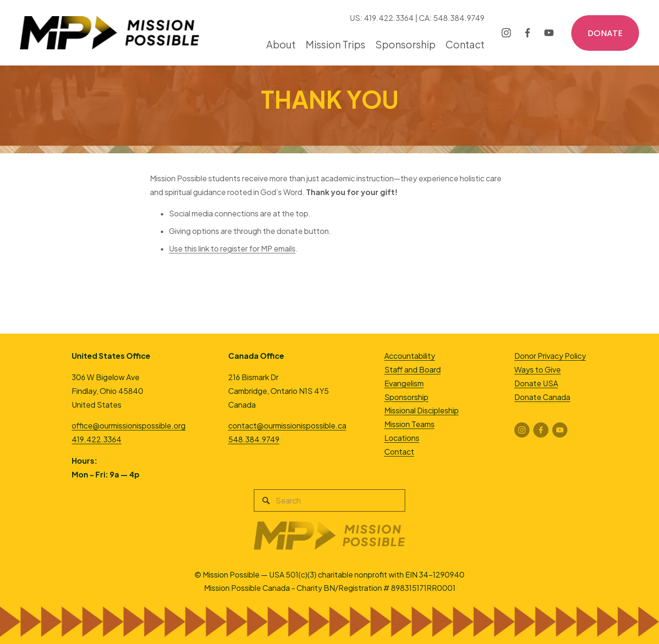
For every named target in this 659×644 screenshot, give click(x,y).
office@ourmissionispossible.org (129, 425)
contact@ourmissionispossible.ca (287, 425)
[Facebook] (528, 33)
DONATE (605, 33)
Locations (402, 438)
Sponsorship (406, 397)
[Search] (329, 500)
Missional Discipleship (422, 410)
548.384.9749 (254, 439)
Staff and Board (413, 369)
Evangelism (404, 383)
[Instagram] (506, 33)
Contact (465, 44)
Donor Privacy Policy (550, 356)
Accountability (410, 356)
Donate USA (536, 383)
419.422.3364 (97, 439)
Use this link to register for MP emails (232, 248)
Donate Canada (542, 397)
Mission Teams (409, 424)
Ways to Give (538, 369)
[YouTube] (549, 33)
